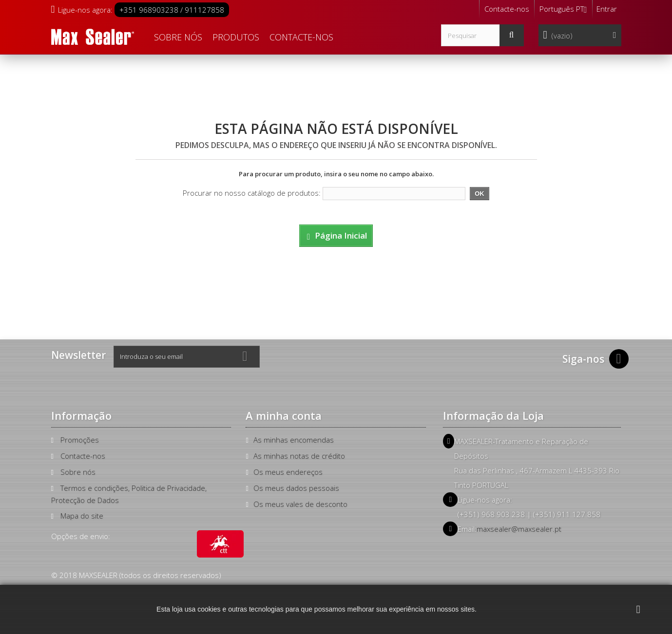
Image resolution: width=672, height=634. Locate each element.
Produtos (236, 37)
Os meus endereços (288, 472)
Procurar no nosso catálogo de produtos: (252, 193)
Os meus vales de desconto (300, 504)
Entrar (607, 9)
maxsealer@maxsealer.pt (519, 529)
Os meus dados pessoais (296, 488)
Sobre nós (178, 37)
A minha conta (284, 415)
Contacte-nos (507, 9)
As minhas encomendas (294, 440)
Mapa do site (82, 516)
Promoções (80, 440)
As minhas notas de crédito (299, 456)
